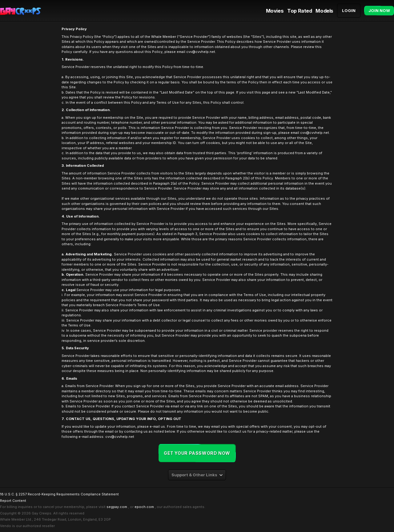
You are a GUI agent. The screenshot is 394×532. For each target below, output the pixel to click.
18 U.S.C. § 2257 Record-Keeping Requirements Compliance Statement (59, 494)
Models (324, 11)
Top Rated (300, 11)
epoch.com (144, 507)
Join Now (379, 11)
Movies (275, 11)
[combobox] (197, 475)
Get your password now (197, 453)
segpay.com (117, 507)
